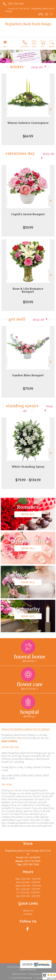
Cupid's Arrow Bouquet (28, 214)
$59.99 (28, 227)
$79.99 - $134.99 (28, 480)
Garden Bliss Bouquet (28, 375)
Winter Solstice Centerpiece (28, 123)
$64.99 (28, 136)
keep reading (9, 741)
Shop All (37, 67)
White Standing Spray (28, 467)
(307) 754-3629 (16, 4)
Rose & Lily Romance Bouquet (28, 290)
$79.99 (28, 389)
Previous (5, 109)
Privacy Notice (37, 974)
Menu (5, 47)
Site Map (40, 978)
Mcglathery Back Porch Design (28, 24)
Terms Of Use (19, 974)
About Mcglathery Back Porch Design (26, 729)
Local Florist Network (22, 978)
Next (51, 109)
